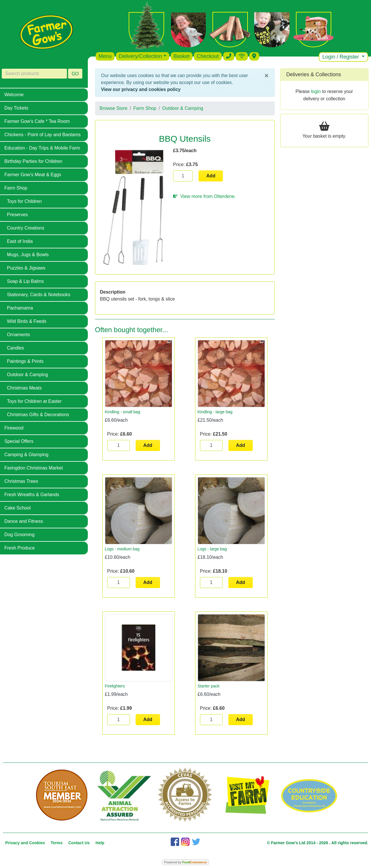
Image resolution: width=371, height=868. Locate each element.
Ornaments (18, 335)
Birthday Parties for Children (33, 161)
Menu (105, 56)
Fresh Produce (20, 548)
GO (75, 74)
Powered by (185, 862)
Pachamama (20, 308)
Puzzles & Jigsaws (26, 268)
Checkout (208, 56)
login (316, 91)
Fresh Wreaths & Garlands (32, 495)
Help (100, 843)
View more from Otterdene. (204, 196)
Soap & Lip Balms (25, 281)
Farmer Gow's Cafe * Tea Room (37, 121)
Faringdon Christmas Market (34, 468)
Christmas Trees (21, 481)
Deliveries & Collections (314, 74)
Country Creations (26, 228)
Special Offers (19, 441)
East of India (20, 241)
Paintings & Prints (25, 361)
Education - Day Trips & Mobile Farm (42, 148)
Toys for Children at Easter (34, 401)
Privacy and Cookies (25, 843)
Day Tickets (16, 108)
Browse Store (114, 108)
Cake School (18, 508)
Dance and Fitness (24, 521)
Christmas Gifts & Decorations (38, 415)
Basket (182, 56)
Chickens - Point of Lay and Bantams (42, 135)
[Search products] (34, 74)
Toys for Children (24, 201)
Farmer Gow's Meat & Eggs (33, 175)
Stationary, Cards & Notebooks (39, 295)
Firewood (14, 428)
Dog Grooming (19, 535)
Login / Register (341, 57)
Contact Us (79, 843)
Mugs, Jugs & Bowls (28, 255)
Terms (57, 843)
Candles (16, 348)
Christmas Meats (24, 388)
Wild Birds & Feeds (27, 321)
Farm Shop (16, 188)
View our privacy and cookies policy (141, 89)
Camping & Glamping (26, 455)
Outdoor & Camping (27, 375)
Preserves (17, 215)
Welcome (14, 95)
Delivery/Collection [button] (140, 56)
